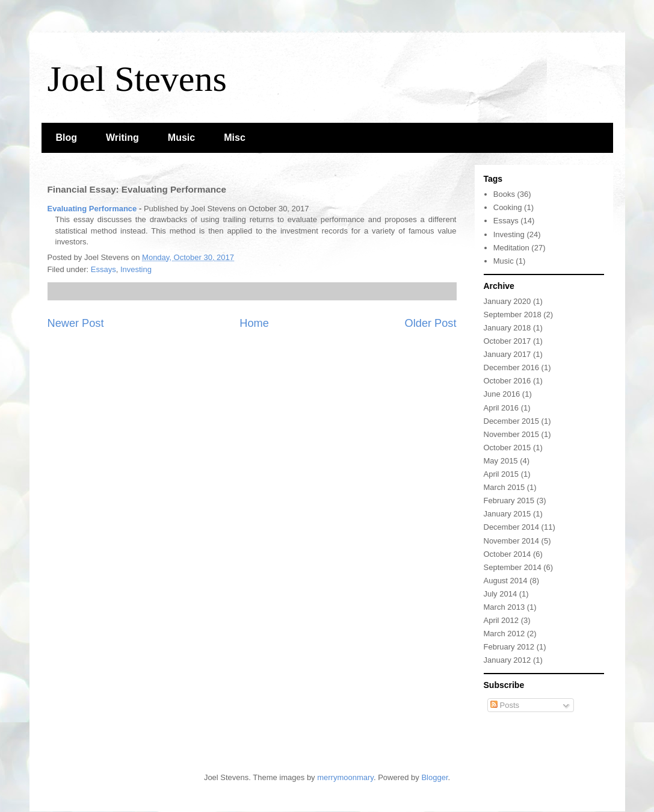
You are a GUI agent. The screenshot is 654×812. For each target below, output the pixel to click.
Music (181, 138)
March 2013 (504, 607)
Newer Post (76, 323)
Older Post (431, 323)
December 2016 (512, 367)
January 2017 (507, 354)
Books (504, 194)
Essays (103, 269)
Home (254, 323)
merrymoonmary (345, 777)
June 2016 (502, 394)
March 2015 (504, 487)
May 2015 (501, 461)
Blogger (434, 777)
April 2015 (501, 474)
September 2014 (513, 567)
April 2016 (501, 408)
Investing (136, 269)
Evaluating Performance (92, 209)
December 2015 (512, 421)
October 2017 (507, 341)
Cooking (508, 207)
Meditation (511, 248)
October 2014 (507, 554)
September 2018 (513, 315)
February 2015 (509, 501)
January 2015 (507, 514)
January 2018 (507, 328)
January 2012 (507, 660)
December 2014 (512, 527)
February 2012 (509, 647)
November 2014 (512, 541)
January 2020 (507, 301)
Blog (67, 138)
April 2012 (501, 620)
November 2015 (512, 434)
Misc (235, 138)
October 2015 (507, 448)
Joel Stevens (137, 79)
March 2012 (504, 634)
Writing (122, 138)
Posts (505, 705)
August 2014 (506, 581)
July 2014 (501, 594)
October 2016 (507, 381)
